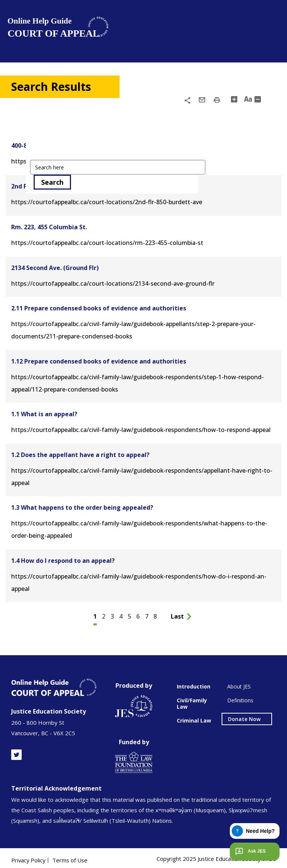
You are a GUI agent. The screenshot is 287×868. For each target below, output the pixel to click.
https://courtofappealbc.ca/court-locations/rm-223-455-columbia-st (106, 242)
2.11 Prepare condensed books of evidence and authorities (99, 307)
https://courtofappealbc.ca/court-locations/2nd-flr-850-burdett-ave (105, 202)
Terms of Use (71, 856)
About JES (239, 682)
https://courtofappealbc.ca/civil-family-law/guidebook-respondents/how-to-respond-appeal (140, 427)
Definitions (240, 696)
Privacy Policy (29, 856)
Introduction (194, 682)
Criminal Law (194, 716)
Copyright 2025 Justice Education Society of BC (216, 855)
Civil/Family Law (192, 699)
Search (52, 182)
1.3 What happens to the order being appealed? (82, 504)
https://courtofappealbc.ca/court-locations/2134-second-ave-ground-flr (111, 282)
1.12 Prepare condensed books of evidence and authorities (99, 359)
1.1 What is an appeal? (44, 412)
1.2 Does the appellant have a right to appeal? (80, 452)
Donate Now (244, 715)
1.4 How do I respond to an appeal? (63, 557)
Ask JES (250, 852)
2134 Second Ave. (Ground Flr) (55, 267)
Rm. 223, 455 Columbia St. (49, 226)
